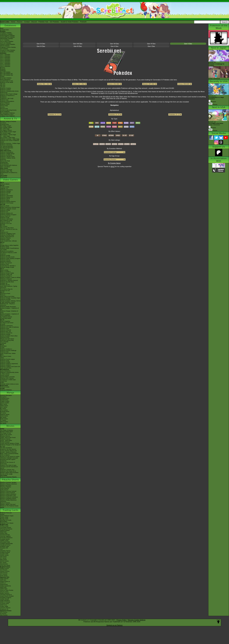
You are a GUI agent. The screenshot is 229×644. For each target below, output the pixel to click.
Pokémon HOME (5, 210)
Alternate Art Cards (6, 520)
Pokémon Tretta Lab (6, 275)
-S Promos (3, 614)
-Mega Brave (4, 584)
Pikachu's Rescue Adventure (8, 484)
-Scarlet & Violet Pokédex (8, 50)
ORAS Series (4, 422)
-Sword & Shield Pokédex (8, 44)
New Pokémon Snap (6, 221)
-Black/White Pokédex (7, 39)
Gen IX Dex (41, 44)
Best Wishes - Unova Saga (8, 135)
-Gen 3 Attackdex (5, 58)
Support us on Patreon (114, 625)
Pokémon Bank (5, 247)
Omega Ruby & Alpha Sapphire (9, 245)
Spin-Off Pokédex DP (6, 74)
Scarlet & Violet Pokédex (70, 22)
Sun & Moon (4, 226)
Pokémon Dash (5, 329)
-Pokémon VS (4, 609)
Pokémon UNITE (5, 199)
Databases (10, 25)
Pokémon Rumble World (7, 257)
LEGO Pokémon (5, 103)
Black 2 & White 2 (5, 272)
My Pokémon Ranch (6, 317)
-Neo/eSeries (4, 564)
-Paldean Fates (5, 546)
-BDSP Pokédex (5, 46)
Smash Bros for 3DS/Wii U (8, 266)
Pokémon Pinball (5, 362)
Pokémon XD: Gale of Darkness (9, 327)
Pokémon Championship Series (9, 91)
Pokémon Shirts (5, 104)
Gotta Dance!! (4, 490)
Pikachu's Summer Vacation (8, 482)
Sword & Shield (5, 206)
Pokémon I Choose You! (7, 470)
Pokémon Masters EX (6, 197)
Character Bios (5, 124)
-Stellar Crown (4, 541)
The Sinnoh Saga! (5, 133)
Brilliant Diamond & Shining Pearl (10, 207)
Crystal (2, 348)
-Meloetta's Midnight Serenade (9, 458)
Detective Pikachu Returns (8, 202)
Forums (20, 22)
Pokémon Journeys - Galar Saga (10, 139)
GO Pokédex (54, 22)
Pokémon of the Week (7, 82)
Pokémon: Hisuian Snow (7, 157)
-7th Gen (3, 87)
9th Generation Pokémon (7, 113)
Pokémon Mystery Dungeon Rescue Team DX (8, 215)
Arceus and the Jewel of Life (8, 451)
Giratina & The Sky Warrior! (8, 449)
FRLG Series (4, 410)
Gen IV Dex (41, 46)
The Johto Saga (5, 129)
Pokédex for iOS (5, 291)
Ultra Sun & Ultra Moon (7, 228)
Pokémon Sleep (5, 200)
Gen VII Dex (114, 44)
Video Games (10, 180)
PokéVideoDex (4, 164)
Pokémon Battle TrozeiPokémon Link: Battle (10, 249)
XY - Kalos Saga (5, 136)
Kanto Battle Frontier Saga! (8, 132)
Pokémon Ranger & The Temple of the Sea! (10, 446)
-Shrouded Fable (5, 542)
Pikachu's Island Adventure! (8, 494)
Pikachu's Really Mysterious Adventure (8, 501)
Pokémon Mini (4, 352)
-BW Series (4, 560)
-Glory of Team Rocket (7, 590)
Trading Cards (10, 510)
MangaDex (3, 397)
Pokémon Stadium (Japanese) (9, 364)
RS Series (3, 409)
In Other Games (5, 374)
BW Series (3, 417)
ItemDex (3, 68)
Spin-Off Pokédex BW (6, 75)
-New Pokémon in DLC (7, 114)
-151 (1, 549)
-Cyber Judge (4, 606)
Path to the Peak (5, 161)
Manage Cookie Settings (137, 620)
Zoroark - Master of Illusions (8, 452)
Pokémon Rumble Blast (7, 282)
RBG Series (4, 404)
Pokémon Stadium (6, 365)
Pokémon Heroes (5, 439)
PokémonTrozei (5, 337)
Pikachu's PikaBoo (6, 487)
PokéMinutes (4, 162)
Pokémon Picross (5, 260)
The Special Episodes (6, 146)
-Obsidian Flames (5, 551)
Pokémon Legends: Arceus (8, 209)
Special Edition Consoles (7, 377)
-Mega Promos (4, 568)
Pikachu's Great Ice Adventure (9, 497)
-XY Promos (4, 574)
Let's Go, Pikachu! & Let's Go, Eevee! (9, 230)
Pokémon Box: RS (6, 331)
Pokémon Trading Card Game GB (10, 367)
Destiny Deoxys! (5, 442)
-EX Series (3, 563)
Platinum (3, 295)
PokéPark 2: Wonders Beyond (9, 280)
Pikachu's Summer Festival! (8, 491)
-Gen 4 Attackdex (5, 59)
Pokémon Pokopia (5, 191)
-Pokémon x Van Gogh (7, 98)
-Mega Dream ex (5, 581)
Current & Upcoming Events (8, 110)
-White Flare (4, 533)
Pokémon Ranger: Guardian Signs (10, 298)
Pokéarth (83, 22)
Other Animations (5, 167)
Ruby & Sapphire (5, 321)
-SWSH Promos (5, 571)
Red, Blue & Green (6, 356)
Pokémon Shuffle (5, 256)
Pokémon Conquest (6, 279)
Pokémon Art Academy (7, 251)
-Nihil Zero (3, 580)
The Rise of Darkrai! (6, 448)
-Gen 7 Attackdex (5, 63)
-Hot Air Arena (4, 592)
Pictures (213, 105)
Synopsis (212, 128)
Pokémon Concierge (6, 170)
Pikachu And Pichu (6, 485)
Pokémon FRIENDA (6, 390)
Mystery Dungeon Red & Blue (9, 336)
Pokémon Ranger (5, 334)
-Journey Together (5, 536)
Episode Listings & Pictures (8, 121)
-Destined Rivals (5, 535)
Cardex (2, 77)
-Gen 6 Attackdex (5, 62)
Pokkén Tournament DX (7, 237)
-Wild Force (4, 605)
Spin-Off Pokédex (5, 72)
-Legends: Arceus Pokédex (8, 47)
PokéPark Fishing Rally (7, 340)
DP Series (3, 413)
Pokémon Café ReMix (7, 196)
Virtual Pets (4, 381)
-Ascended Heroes (6, 527)
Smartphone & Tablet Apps (8, 380)
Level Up (115, 152)
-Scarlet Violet (4, 554)
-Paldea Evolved (5, 552)
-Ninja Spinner (4, 579)
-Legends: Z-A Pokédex (7, 52)
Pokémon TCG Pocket (7, 203)
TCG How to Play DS (6, 289)
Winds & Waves (5, 184)
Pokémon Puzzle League (7, 359)
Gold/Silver (3, 346)
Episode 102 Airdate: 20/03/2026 (216, 123)
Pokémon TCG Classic (7, 523)
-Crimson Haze (5, 603)
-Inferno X (3, 583)
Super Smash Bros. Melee (8, 353)
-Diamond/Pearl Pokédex (7, 37)
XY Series (3, 420)
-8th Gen (3, 85)
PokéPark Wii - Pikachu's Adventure (7, 304)
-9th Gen (3, 84)
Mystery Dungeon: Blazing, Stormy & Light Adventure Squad (10, 302)
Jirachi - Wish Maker (6, 440)
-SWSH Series (4, 555)
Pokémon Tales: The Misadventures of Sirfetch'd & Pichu (9, 173)
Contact (27, 22)
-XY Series (3, 558)
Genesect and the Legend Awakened (8, 460)
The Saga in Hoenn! (6, 130)
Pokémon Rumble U (6, 276)
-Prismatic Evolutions (6, 538)
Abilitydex (3, 71)
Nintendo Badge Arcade (7, 267)
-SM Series (3, 557)
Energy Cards (4, 519)
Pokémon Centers (5, 90)
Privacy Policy (122, 620)
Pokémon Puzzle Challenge (8, 350)
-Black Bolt (3, 532)
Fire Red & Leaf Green (7, 323)
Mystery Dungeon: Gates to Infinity (10, 277)
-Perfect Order (4, 526)
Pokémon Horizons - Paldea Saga (10, 143)
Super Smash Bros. (6, 368)
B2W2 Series (4, 419)
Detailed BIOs (4, 400)
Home (13, 22)
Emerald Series (5, 412)
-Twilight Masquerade (6, 544)
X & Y (2, 244)
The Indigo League (6, 126)
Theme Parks (4, 106)
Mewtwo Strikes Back (6, 432)
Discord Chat (4, 109)
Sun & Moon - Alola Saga (8, 138)
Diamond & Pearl (5, 294)
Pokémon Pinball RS (6, 333)
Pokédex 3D (4, 283)
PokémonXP (4, 93)
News (2, 28)
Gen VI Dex (151, 44)
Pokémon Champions (6, 190)
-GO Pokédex (4, 49)
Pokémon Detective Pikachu (8, 477)
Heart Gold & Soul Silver (7, 296)
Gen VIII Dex (78, 44)
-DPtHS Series (4, 561)
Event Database (5, 112)
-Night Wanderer (5, 600)
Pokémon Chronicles (6, 145)
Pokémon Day (4, 100)
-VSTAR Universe (5, 608)
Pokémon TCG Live (6, 223)
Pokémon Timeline (6, 88)
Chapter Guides (5, 401)
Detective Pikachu (5, 238)
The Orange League (6, 127)
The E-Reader (4, 342)
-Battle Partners (5, 593)
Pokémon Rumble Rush (7, 235)
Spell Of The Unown (6, 435)
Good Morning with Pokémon (9, 165)
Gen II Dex (115, 46)
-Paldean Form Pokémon (7, 116)
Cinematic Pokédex (6, 78)
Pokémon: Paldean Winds (8, 158)
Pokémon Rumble (5, 299)
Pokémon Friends (5, 193)
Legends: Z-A (4, 188)
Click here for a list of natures (116, 98)
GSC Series (4, 407)
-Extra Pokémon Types (7, 516)
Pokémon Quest (5, 239)
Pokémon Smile (5, 218)
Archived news (4, 30)
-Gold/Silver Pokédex (6, 34)
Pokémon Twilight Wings (7, 154)
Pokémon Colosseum (6, 326)
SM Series (3, 423)
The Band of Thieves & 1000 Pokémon (8, 253)
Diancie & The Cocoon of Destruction (7, 463)
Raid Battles (4, 522)
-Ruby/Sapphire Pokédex (7, 36)
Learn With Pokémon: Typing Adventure (9, 287)
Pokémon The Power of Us (8, 471)
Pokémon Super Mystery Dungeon (10, 258)
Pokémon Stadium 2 (6, 349)
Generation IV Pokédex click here (165, 80)
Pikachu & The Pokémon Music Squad (9, 507)
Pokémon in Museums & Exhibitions (7, 96)
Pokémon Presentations (7, 101)
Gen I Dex (151, 46)
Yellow (2, 358)
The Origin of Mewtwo (7, 430)
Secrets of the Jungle (6, 474)
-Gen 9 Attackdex (5, 66)
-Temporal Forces (5, 545)
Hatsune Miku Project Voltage (9, 94)
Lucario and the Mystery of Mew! (10, 443)
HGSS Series (4, 416)
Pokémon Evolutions (6, 155)
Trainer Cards (4, 517)
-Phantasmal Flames (6, 529)
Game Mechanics (5, 79)
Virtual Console (5, 375)
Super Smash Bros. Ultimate (8, 241)
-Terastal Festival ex (6, 595)
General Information (6, 395)
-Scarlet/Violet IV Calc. (7, 81)
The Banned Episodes (7, 148)
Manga (10, 393)
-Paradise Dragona (6, 598)
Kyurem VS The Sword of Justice (10, 456)
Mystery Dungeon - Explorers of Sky (9, 309)
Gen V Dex (188, 44)
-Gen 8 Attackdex (5, 65)
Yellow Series (4, 406)
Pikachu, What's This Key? (8, 504)
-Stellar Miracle (5, 599)
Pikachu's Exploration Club (8, 496)
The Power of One (5, 433)
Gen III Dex (78, 46)
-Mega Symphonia (5, 586)
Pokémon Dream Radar (7, 273)
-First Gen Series (5, 565)
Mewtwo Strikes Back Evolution (9, 473)
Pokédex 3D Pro (5, 285)
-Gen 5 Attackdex (5, 60)
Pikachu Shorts (10, 480)
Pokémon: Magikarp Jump (8, 234)
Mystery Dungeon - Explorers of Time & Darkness (9, 315)
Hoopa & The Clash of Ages (8, 465)
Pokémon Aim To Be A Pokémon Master (10, 141)
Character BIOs (5, 398)
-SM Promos (4, 573)
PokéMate (3, 343)
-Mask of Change (5, 602)
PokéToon (3, 159)
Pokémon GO (4, 194)
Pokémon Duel (4, 264)
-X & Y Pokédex (5, 40)
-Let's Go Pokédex (6, 43)
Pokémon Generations (7, 152)
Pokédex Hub (43, 22)
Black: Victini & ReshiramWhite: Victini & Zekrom (9, 454)
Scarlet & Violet (5, 187)
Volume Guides (5, 403)
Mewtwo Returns (5, 436)
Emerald (3, 324)
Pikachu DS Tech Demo (7, 339)
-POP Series (4, 576)
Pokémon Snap (5, 361)
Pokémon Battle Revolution (8, 307)
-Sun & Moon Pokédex (7, 41)
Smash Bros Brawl (6, 318)
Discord (34, 22)
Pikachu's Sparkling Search (8, 499)
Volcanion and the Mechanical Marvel (9, 467)
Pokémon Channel (6, 330)
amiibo (2, 383)
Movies (10, 426)
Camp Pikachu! (5, 488)
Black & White (4, 270)
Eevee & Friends (5, 503)
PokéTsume (4, 177)
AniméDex (3, 123)
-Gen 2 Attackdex (5, 56)
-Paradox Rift (4, 548)
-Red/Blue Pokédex (6, 33)
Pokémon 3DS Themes (7, 378)
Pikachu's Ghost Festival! (8, 493)
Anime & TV (10, 119)
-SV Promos (4, 570)
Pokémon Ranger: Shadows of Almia (9, 312)
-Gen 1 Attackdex (5, 55)
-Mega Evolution (5, 530)
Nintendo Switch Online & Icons (9, 384)
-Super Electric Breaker (7, 596)
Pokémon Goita (5, 387)
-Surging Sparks (5, 539)
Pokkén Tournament (6, 263)
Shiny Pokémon (5, 149)
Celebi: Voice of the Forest (8, 438)
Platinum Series (5, 414)
